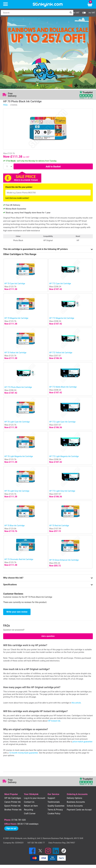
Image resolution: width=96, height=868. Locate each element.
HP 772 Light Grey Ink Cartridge (62, 491)
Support (51, 798)
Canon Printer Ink (13, 802)
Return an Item (31, 806)
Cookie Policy (54, 814)
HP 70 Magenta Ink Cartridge (16, 318)
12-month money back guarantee (23, 753)
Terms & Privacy (55, 810)
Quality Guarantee (56, 806)
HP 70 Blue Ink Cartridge (14, 526)
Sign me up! (11, 828)
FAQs (5, 105)
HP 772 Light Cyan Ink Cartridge (62, 422)
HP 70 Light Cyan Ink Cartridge (17, 422)
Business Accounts (76, 802)
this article (76, 703)
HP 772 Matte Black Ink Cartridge (63, 387)
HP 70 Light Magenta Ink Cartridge (19, 456)
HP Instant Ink (54, 721)
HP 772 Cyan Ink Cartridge (60, 284)
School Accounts (75, 806)
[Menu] (6, 4)
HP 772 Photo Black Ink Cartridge (18, 387)
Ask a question (48, 636)
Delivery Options (74, 798)
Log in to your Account (35, 798)
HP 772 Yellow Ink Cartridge (61, 353)
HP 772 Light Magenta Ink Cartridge (64, 456)
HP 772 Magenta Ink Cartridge (62, 318)
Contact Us (29, 802)
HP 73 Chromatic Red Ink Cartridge (19, 559)
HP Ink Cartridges (13, 798)
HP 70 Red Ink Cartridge (59, 526)
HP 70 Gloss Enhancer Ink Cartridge (64, 560)
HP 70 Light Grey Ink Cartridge (17, 491)
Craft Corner (30, 814)
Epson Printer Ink (12, 806)
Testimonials (54, 802)
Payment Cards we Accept (79, 810)
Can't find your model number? (17, 198)
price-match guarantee (83, 742)
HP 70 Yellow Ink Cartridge (15, 353)
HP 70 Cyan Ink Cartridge (15, 284)
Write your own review (17, 612)
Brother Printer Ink (13, 810)
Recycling (28, 810)
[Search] (34, 13)
